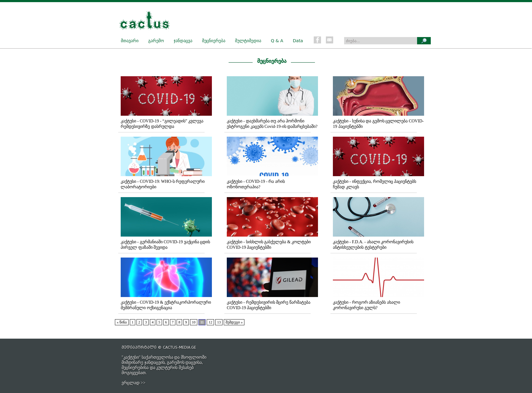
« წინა (122, 322)
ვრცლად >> (133, 383)
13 (219, 322)
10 (194, 322)
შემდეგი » (234, 322)
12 (210, 322)
